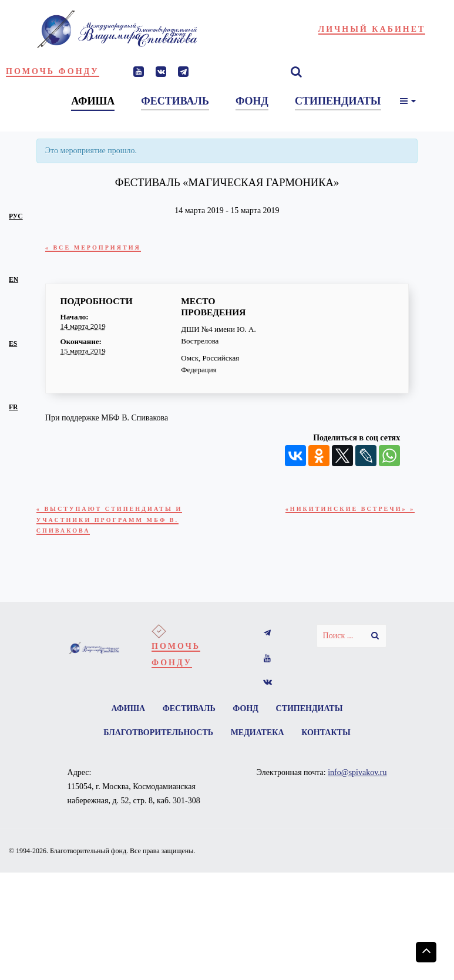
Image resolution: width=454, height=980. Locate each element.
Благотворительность (156, 740)
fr (13, 407)
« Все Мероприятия (98, 247)
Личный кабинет (372, 29)
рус (16, 216)
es (13, 344)
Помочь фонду (53, 71)
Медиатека (258, 740)
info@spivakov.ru (357, 781)
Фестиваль (188, 714)
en (14, 280)
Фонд (247, 714)
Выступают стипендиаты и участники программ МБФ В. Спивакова (117, 523)
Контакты (328, 740)
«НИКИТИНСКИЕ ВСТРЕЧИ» (343, 510)
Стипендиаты (312, 714)
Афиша (125, 714)
